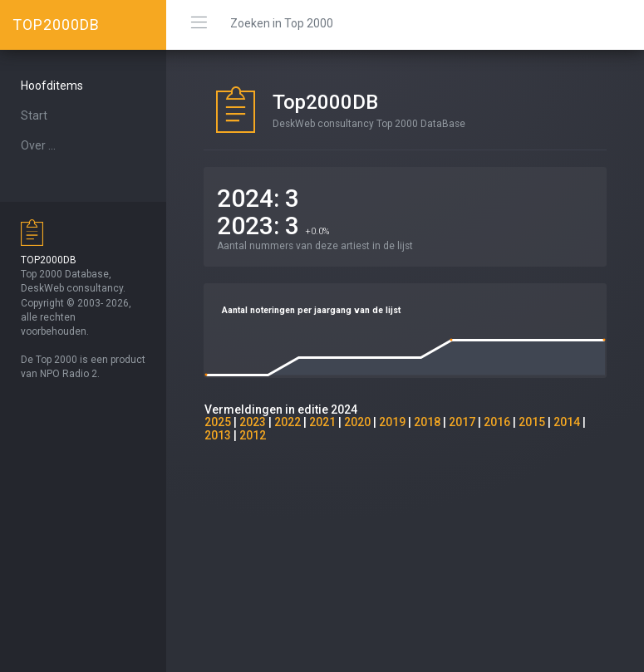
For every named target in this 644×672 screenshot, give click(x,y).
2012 (253, 435)
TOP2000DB (56, 25)
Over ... (38, 145)
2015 (532, 422)
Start (34, 115)
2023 (253, 422)
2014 (567, 422)
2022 (288, 422)
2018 (427, 422)
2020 (357, 422)
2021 (322, 422)
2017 (462, 422)
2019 (392, 422)
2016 (497, 422)
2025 (218, 422)
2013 (218, 435)
